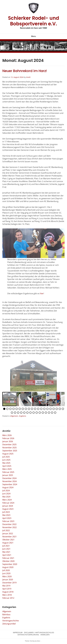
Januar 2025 (8, 475)
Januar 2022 (8, 533)
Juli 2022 (6, 530)
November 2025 (9, 448)
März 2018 (7, 595)
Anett (28, 77)
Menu (33, 36)
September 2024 (10, 484)
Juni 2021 (6, 549)
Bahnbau (6, 614)
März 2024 (7, 500)
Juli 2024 (6, 491)
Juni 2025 (6, 460)
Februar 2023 (8, 521)
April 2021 (7, 555)
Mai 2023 (6, 515)
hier (42, 293)
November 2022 (9, 527)
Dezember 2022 (9, 524)
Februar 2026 (8, 438)
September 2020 (10, 564)
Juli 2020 (6, 570)
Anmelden (45, 635)
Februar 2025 (8, 472)
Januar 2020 (8, 580)
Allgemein (14, 416)
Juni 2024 (6, 494)
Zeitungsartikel (9, 624)
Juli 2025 (6, 457)
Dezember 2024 (9, 478)
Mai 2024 (6, 497)
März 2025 (7, 469)
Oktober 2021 (8, 540)
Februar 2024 (8, 503)
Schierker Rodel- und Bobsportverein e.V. (34, 21)
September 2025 (10, 451)
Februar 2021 (8, 558)
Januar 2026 (8, 441)
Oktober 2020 (8, 561)
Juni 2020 (6, 573)
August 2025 (8, 454)
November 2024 (9, 481)
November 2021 (9, 537)
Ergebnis (23, 416)
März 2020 (7, 576)
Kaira (38, 641)
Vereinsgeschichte (11, 621)
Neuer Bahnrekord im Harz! (25, 71)
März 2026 (7, 435)
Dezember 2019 (9, 583)
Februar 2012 (8, 598)
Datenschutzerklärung (28, 635)
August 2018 (8, 592)
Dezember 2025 (9, 444)
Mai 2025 (6, 463)
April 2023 (7, 518)
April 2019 (7, 589)
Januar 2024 (8, 506)
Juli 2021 (6, 546)
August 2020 (8, 567)
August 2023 (8, 509)
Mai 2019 (6, 586)
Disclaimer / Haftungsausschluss (39, 633)
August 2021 (8, 543)
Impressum (18, 633)
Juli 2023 (6, 512)
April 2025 (7, 466)
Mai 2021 (6, 552)
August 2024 (8, 487)
